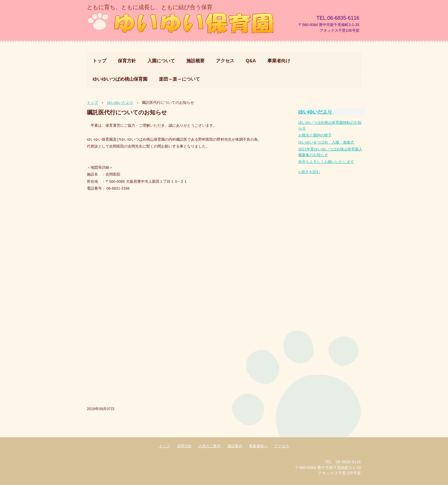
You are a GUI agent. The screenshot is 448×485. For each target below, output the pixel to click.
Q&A (251, 61)
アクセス (225, 61)
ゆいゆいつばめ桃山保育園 (120, 79)
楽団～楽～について (179, 79)
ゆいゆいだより (315, 112)
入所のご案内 (209, 446)
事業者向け (279, 61)
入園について (161, 61)
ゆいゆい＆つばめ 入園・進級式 (326, 142)
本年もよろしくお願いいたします (326, 162)
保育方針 (127, 61)
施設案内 (235, 446)
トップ (99, 61)
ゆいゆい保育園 (182, 22)
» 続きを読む (309, 172)
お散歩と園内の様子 (315, 135)
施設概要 (195, 61)
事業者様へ (258, 446)
